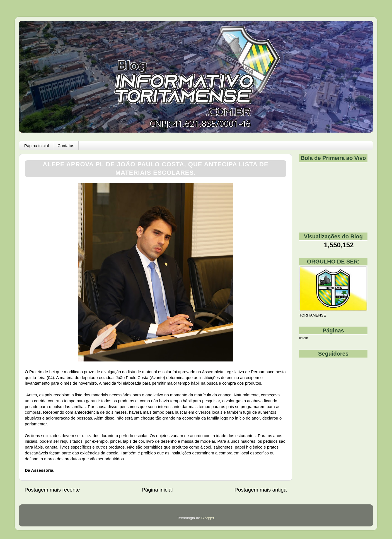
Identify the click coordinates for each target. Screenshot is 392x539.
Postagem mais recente (52, 490)
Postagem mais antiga (261, 490)
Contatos (66, 146)
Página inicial (37, 146)
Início (304, 338)
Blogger (208, 518)
